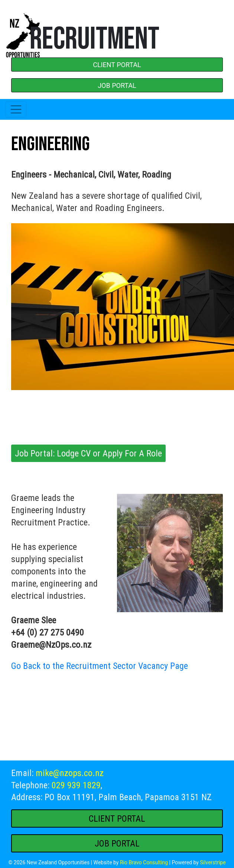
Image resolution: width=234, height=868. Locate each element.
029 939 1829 (76, 785)
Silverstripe (213, 862)
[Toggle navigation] (16, 109)
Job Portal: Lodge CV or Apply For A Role (88, 453)
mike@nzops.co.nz (70, 773)
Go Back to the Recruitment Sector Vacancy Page (100, 666)
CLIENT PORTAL (117, 65)
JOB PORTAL (117, 85)
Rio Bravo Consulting (144, 862)
